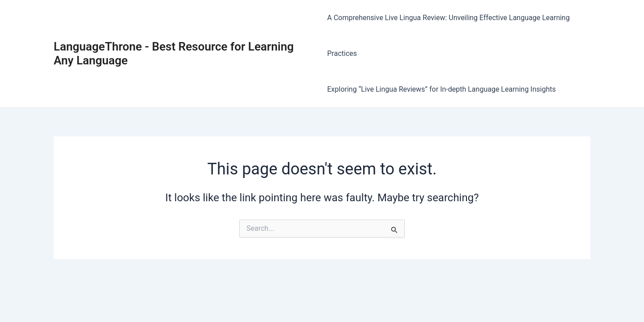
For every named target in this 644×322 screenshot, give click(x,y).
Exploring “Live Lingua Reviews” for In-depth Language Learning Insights (442, 89)
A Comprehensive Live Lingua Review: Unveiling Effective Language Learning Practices (449, 36)
